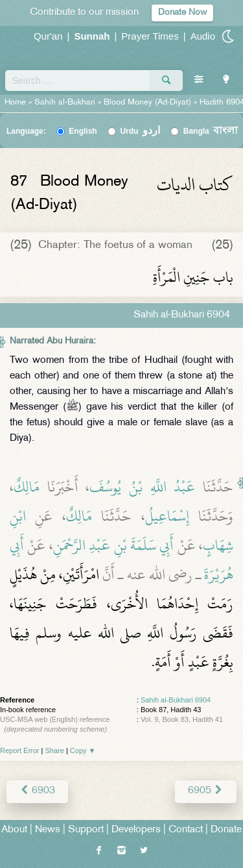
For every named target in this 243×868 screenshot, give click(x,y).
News (48, 830)
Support (86, 830)
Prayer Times (150, 36)
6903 (37, 791)
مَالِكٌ (27, 487)
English (83, 131)
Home (15, 103)
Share (55, 750)
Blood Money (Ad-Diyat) (147, 103)
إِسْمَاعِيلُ (167, 516)
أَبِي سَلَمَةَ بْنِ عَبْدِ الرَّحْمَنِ (114, 545)
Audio (203, 36)
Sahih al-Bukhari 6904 (176, 700)
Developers (136, 830)
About (14, 830)
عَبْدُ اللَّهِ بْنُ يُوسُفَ (142, 487)
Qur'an (48, 36)
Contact (186, 830)
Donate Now (182, 13)
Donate (226, 830)
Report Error (20, 750)
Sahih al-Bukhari (65, 103)
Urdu (140, 131)
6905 (206, 791)
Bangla (211, 131)
